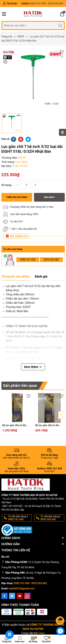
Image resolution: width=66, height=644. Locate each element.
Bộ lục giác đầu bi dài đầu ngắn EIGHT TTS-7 (48, 426)
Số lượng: (7, 185)
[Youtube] (20, 596)
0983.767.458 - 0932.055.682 (30, 583)
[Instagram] (27, 596)
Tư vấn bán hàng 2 (52, 518)
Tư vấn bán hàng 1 (20, 518)
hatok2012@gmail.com (22, 588)
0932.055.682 (51, 260)
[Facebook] (4, 596)
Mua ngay (49, 197)
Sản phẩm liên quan (20, 386)
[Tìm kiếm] (60, 25)
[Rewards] (10, 635)
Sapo (42, 633)
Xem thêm (33, 367)
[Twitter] (12, 596)
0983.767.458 (28, 260)
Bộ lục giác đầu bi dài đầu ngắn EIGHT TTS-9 (15, 426)
